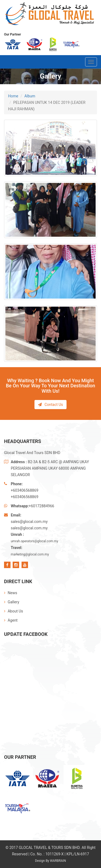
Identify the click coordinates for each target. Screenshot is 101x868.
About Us (14, 611)
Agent (11, 620)
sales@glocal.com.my (29, 522)
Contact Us (50, 405)
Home (13, 96)
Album (30, 96)
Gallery (12, 602)
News (11, 593)
